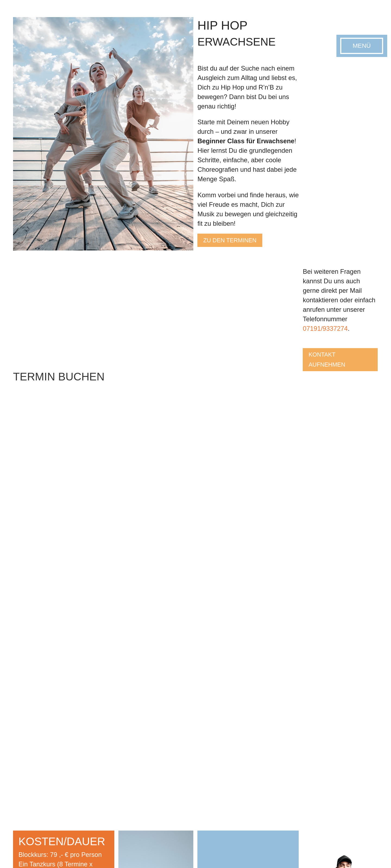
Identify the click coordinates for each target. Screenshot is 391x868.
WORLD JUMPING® (316, 779)
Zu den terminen (235, 241)
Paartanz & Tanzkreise (194, 785)
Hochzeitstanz (124, 811)
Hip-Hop (119, 785)
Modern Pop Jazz (252, 779)
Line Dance (122, 779)
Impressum (60, 858)
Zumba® (305, 772)
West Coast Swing (128, 804)
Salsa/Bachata (125, 798)
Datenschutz (86, 858)
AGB (106, 858)
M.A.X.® (304, 785)
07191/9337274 (325, 328)
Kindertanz (245, 772)
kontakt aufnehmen (331, 362)
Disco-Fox (121, 792)
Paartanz (119, 772)
